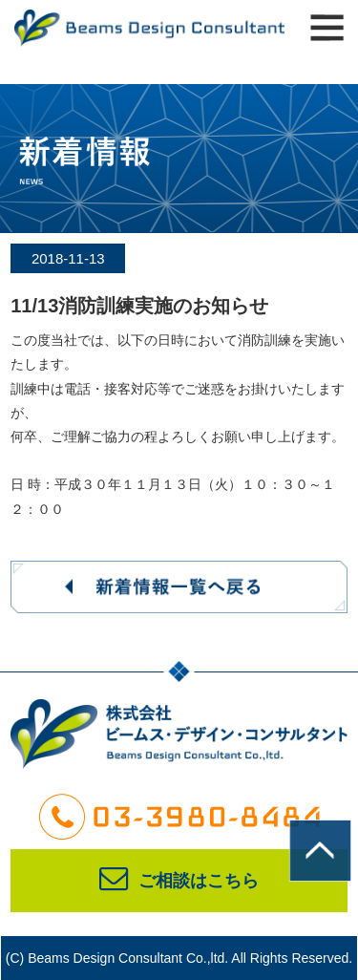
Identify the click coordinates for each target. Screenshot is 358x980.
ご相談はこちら (179, 881)
